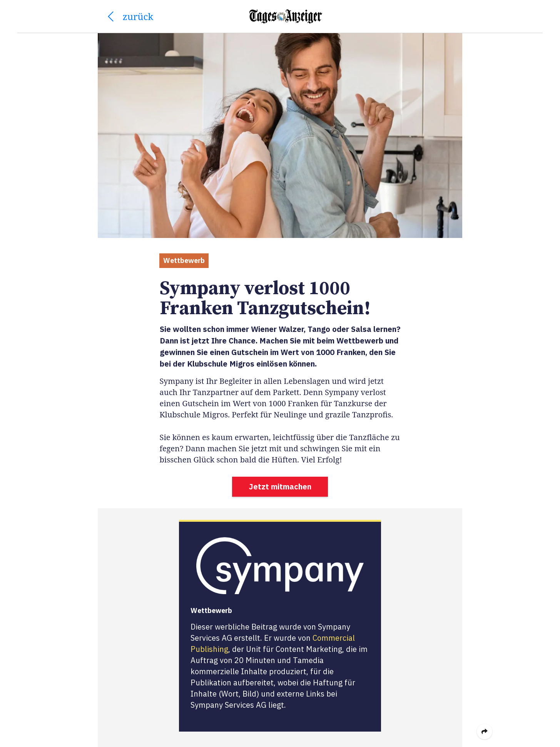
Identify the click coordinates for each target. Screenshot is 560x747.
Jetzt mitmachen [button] (280, 487)
